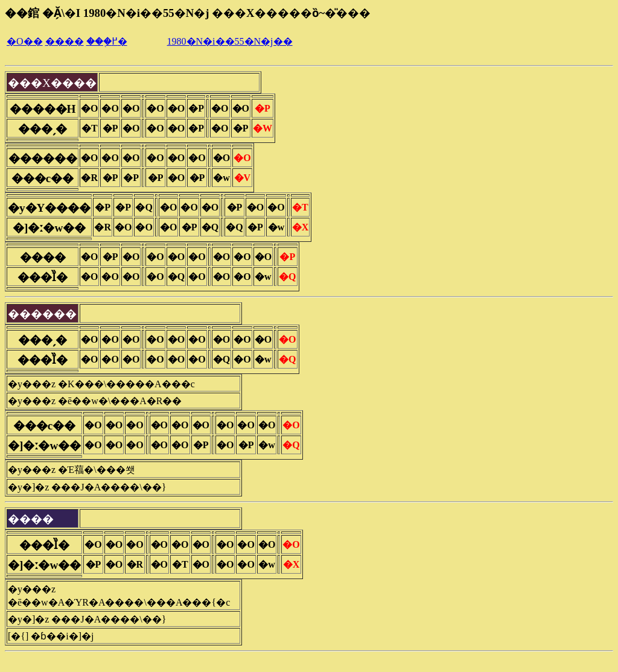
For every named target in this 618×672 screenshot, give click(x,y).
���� (65, 41)
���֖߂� (107, 41)
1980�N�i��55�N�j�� (230, 41)
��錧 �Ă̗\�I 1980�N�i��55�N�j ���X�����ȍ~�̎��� (188, 13)
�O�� (25, 41)
